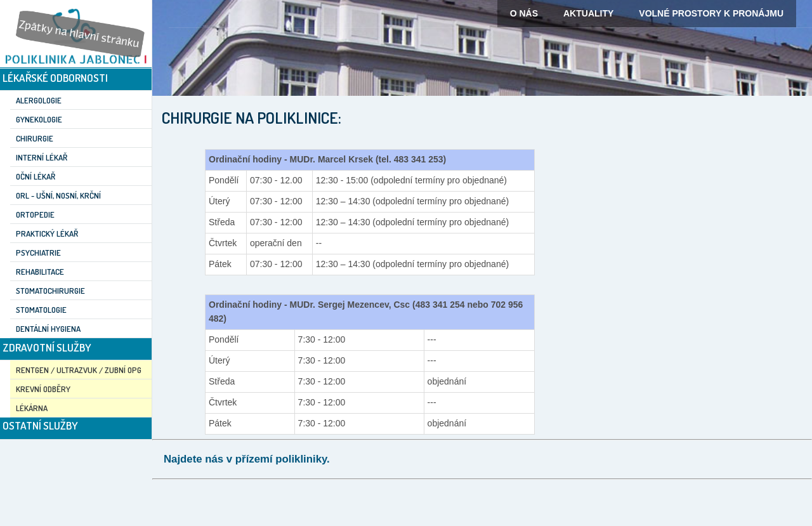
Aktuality (588, 13)
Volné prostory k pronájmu (711, 13)
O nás (524, 13)
